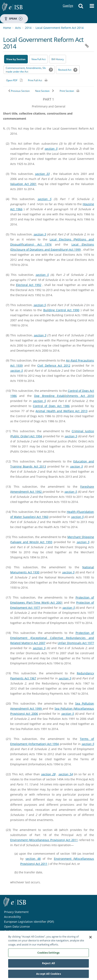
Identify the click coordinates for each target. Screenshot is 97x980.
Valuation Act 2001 (23, 184)
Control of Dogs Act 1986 (51, 406)
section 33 (42, 174)
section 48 (33, 859)
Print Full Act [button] (35, 80)
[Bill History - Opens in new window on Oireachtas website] (58, 59)
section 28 (48, 774)
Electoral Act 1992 (28, 285)
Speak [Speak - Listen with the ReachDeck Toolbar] (13, 19)
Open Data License (17, 926)
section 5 (51, 149)
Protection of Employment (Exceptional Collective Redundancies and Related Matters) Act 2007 (52, 638)
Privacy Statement (16, 912)
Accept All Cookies (48, 975)
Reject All (48, 964)
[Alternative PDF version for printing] (14, 80)
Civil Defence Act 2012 (54, 365)
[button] (81, 7)
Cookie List (11, 931)
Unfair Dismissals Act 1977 (76, 643)
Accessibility (12, 917)
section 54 (66, 774)
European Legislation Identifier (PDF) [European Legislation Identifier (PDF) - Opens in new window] (29, 922)
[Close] (90, 938)
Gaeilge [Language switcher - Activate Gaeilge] (68, 2)
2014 (28, 28)
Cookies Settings (48, 954)
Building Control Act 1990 (61, 310)
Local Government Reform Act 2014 (60, 28)
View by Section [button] (16, 59)
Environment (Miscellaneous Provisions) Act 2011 (44, 840)
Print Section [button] (67, 91)
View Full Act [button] (38, 59)
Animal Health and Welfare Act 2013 (61, 411)
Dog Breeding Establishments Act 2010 (64, 396)
